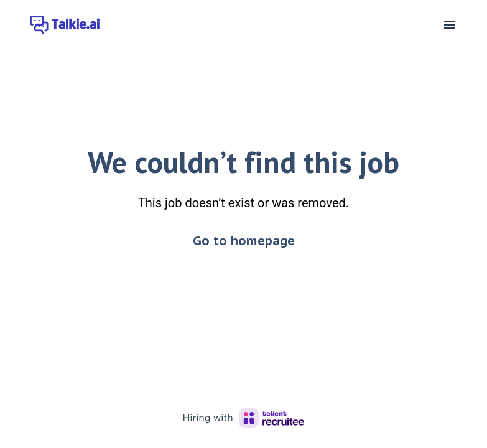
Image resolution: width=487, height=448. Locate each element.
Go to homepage (244, 241)
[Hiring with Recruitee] (244, 418)
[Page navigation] (450, 25)
